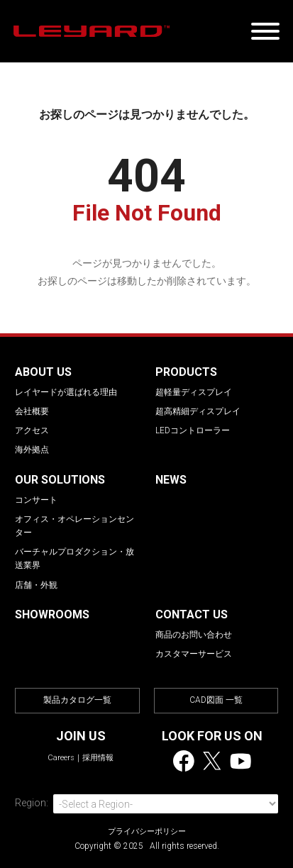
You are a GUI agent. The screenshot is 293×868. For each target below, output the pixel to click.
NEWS (171, 480)
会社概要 (32, 411)
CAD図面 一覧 (216, 700)
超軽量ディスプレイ (194, 392)
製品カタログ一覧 (77, 700)
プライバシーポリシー (147, 831)
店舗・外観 (36, 585)
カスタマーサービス (194, 654)
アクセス (32, 430)
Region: (32, 803)
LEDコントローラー (193, 430)
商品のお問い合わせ (194, 635)
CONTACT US (192, 614)
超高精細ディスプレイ (198, 411)
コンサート (36, 500)
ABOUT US (43, 372)
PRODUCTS (186, 372)
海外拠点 (32, 450)
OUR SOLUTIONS (60, 480)
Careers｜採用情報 (81, 758)
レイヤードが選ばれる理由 (66, 392)
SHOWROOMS (52, 614)
